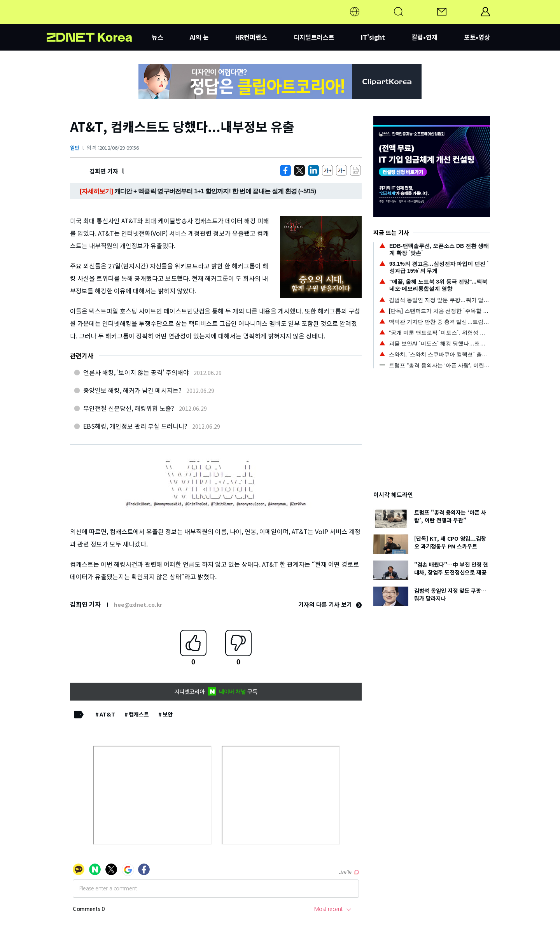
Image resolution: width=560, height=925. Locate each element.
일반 (75, 148)
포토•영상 (477, 37)
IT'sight (373, 37)
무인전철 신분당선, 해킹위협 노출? (129, 408)
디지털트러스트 (314, 37)
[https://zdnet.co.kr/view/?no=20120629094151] (285, 170)
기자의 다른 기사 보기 (330, 604)
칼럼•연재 (424, 37)
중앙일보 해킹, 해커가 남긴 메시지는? (132, 390)
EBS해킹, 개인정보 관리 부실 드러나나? (135, 426)
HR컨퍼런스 (251, 37)
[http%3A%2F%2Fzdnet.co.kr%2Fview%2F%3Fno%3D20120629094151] (313, 170)
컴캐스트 (139, 714)
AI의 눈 (199, 37)
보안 (168, 714)
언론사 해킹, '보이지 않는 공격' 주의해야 (136, 372)
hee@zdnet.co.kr (138, 604)
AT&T (107, 714)
